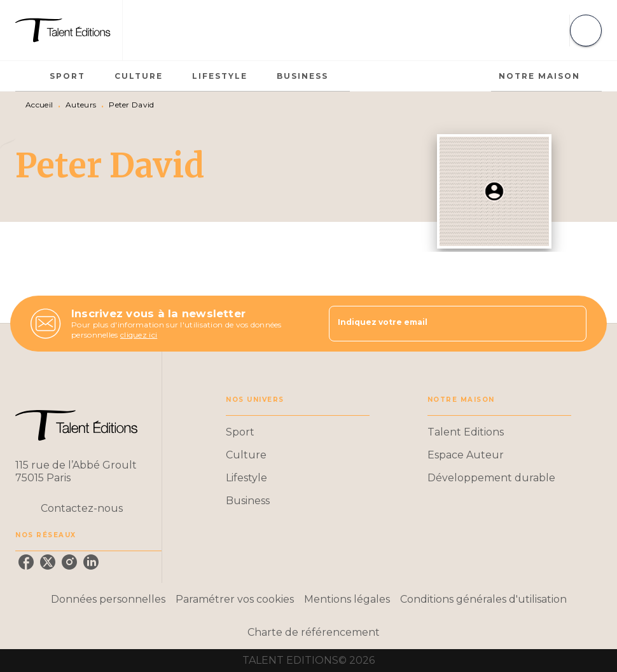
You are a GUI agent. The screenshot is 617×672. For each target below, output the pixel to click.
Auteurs (81, 105)
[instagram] (69, 562)
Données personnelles (108, 599)
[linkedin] (91, 562)
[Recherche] (586, 31)
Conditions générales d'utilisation (483, 599)
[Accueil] (69, 30)
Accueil (39, 105)
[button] (298, 432)
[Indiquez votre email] (442, 324)
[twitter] (48, 562)
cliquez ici (139, 335)
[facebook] (26, 562)
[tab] (29, 76)
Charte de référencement (314, 632)
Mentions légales (347, 599)
